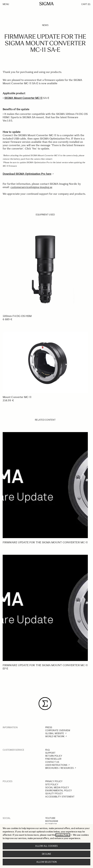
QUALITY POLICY (54, 794)
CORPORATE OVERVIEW (58, 730)
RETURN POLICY (54, 756)
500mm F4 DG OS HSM (17, 316)
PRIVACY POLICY (54, 781)
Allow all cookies (46, 846)
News (45, 25)
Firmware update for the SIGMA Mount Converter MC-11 (45, 542)
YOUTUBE (50, 818)
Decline (46, 854)
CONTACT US (52, 762)
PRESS (49, 727)
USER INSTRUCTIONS (56, 765)
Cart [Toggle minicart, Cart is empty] (86, 4)
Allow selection (47, 862)
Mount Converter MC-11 (17, 397)
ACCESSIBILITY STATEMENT (60, 797)
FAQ (47, 750)
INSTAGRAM (52, 821)
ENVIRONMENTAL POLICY (59, 791)
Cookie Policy (63, 835)
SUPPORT (50, 753)
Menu (6, 4)
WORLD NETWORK (55, 736)
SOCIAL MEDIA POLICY (57, 788)
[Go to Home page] (46, 4)
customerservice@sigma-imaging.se (31, 187)
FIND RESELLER (53, 759)
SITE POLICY (52, 785)
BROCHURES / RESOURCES (59, 768)
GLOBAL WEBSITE (55, 733)
